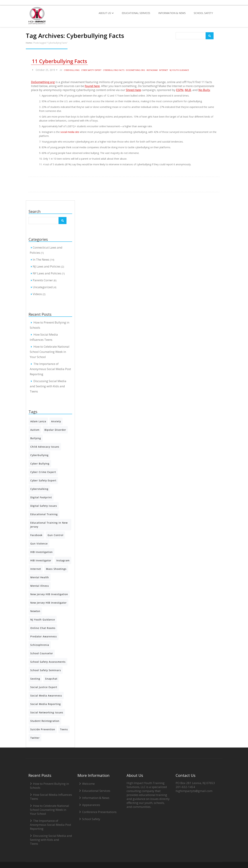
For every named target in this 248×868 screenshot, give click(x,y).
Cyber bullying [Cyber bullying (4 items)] (40, 464)
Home (29, 43)
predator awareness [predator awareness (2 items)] (44, 636)
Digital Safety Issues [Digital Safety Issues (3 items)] (44, 506)
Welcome (88, 784)
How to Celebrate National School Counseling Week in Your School (50, 352)
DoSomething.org (135, 70)
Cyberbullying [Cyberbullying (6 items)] (39, 455)
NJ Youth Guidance (179, 70)
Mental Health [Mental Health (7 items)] (40, 577)
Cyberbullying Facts (114, 70)
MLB (188, 90)
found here (92, 86)
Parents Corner (43, 280)
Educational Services (136, 13)
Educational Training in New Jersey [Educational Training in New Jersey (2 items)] (49, 525)
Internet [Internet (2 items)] (36, 569)
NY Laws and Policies (47, 273)
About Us (106, 13)
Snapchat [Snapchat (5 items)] (51, 679)
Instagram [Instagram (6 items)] (63, 560)
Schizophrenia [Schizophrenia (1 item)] (40, 645)
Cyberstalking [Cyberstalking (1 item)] (39, 489)
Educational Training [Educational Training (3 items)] (44, 514)
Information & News (172, 13)
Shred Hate (133, 90)
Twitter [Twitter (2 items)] (35, 738)
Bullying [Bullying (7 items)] (36, 438)
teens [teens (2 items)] (64, 729)
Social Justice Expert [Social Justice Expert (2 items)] (44, 687)
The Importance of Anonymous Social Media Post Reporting (50, 369)
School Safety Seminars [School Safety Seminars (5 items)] (46, 670)
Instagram (152, 70)
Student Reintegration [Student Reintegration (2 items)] (45, 721)
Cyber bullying (72, 70)
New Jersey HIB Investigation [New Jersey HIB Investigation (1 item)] (49, 594)
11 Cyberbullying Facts (59, 61)
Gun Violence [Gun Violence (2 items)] (39, 544)
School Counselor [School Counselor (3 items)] (42, 653)
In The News (41, 259)
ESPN (180, 90)
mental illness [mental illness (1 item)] (40, 586)
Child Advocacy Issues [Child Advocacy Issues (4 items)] (45, 447)
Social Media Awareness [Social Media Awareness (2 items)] (46, 696)
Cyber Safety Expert (91, 70)
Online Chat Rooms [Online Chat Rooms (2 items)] (43, 628)
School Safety (203, 13)
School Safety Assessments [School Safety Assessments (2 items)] (48, 662)
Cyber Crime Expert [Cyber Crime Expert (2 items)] (43, 472)
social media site (70, 132)
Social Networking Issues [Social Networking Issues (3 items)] (47, 712)
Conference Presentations (99, 812)
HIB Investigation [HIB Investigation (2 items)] (42, 552)
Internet (164, 70)
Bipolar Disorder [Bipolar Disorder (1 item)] (55, 430)
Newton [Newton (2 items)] (35, 611)
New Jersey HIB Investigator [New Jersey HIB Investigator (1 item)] (48, 603)
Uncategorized (43, 287)
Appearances (91, 805)
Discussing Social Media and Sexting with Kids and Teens (48, 386)
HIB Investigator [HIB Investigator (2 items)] (41, 560)
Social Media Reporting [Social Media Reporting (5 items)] (46, 704)
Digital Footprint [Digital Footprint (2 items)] (41, 497)
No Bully (204, 90)
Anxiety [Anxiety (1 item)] (56, 421)
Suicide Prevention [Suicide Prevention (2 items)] (43, 729)
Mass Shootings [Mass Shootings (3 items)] (56, 569)
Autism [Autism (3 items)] (35, 430)
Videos (37, 294)
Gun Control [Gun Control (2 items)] (55, 535)
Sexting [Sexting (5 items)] (35, 679)
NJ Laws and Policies (47, 266)
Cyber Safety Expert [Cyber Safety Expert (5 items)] (43, 480)
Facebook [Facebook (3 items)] (36, 535)
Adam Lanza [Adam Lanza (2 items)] (38, 421)
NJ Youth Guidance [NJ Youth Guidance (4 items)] (43, 620)
